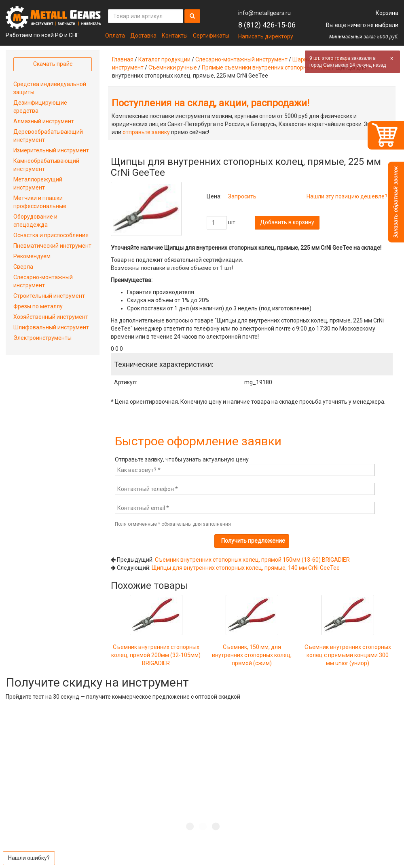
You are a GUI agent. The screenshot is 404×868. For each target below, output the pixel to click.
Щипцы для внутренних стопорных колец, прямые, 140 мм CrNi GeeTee (246, 568)
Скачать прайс (53, 64)
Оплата (115, 36)
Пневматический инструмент (52, 246)
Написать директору (266, 36)
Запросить (242, 196)
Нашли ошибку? (29, 858)
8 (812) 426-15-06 (267, 25)
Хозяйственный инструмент (51, 317)
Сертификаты (211, 36)
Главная (123, 59)
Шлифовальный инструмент (51, 327)
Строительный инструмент (49, 296)
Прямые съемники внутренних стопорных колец (266, 67)
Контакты (175, 36)
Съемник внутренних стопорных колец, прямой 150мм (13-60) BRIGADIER (252, 560)
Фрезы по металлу (38, 306)
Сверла (23, 267)
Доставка (143, 36)
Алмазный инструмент (44, 121)
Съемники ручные (173, 67)
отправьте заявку (146, 132)
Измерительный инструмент (51, 150)
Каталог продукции (164, 59)
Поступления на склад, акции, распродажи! (210, 103)
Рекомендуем (32, 256)
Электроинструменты (42, 338)
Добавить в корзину (287, 222)
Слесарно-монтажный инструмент (241, 59)
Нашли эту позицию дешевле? (347, 196)
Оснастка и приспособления (51, 235)
